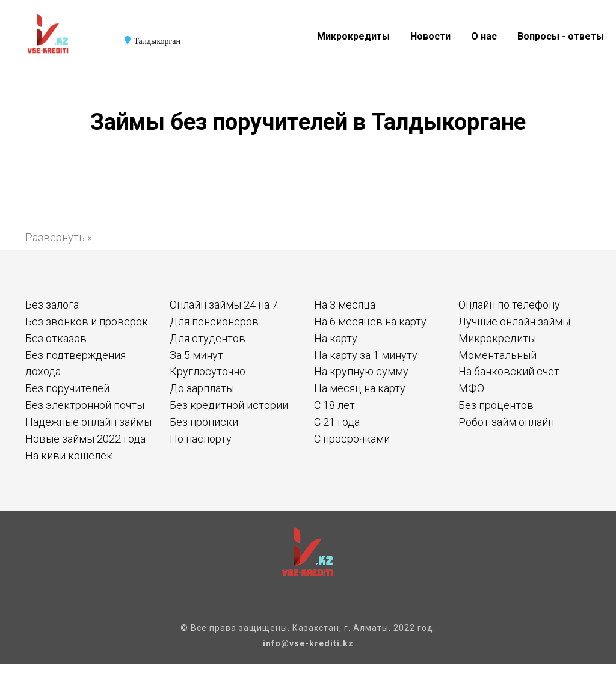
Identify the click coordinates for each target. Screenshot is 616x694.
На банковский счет (509, 371)
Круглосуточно (208, 371)
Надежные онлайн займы (88, 422)
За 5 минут (196, 355)
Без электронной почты (85, 405)
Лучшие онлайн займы (514, 321)
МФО (471, 388)
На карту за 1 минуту (366, 355)
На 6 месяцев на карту (370, 321)
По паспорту (201, 439)
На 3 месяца (345, 305)
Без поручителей (67, 388)
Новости (430, 36)
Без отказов (56, 338)
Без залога (52, 305)
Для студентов (208, 338)
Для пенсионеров (214, 321)
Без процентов (496, 405)
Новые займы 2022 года (85, 439)
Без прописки (204, 422)
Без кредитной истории (229, 405)
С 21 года (337, 422)
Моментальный (497, 355)
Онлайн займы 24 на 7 (224, 305)
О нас (484, 36)
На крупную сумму (361, 371)
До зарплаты (202, 388)
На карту (336, 338)
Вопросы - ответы (561, 36)
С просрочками (352, 439)
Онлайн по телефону (509, 305)
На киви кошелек (69, 456)
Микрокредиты (353, 36)
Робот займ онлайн (506, 422)
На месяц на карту (360, 388)
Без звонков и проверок (87, 321)
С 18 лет (334, 405)
